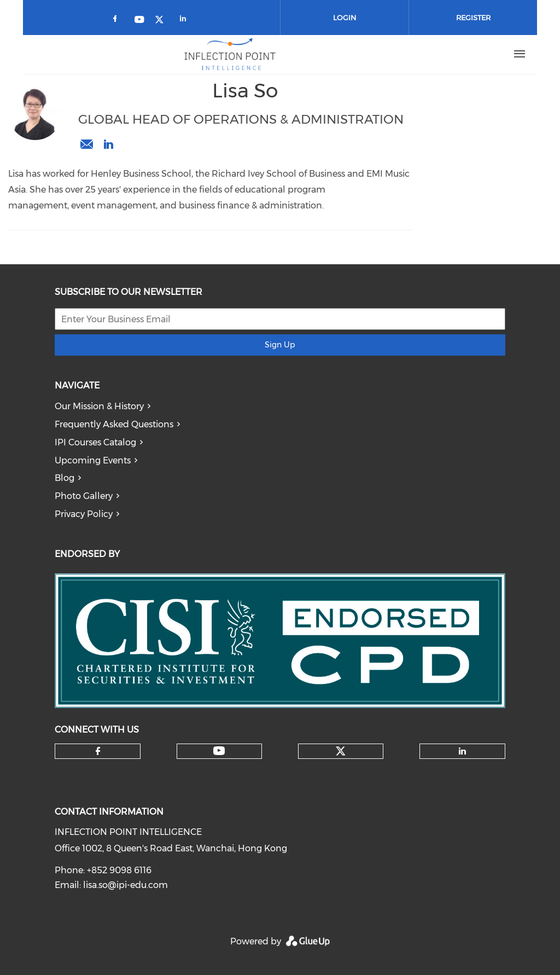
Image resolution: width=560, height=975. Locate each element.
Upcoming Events (93, 460)
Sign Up (280, 345)
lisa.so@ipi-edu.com (86, 144)
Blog (65, 478)
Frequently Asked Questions (114, 424)
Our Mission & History (99, 406)
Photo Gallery (84, 496)
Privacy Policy (84, 514)
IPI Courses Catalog (95, 442)
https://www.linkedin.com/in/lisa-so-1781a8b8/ (108, 144)
